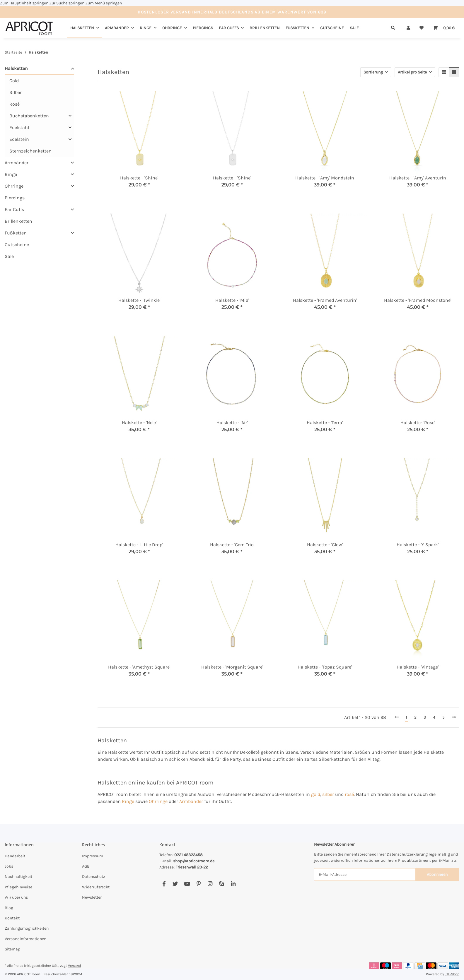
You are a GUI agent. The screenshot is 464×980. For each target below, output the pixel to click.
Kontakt (12, 918)
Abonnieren (437, 874)
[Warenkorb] (444, 28)
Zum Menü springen (104, 3)
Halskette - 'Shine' (139, 178)
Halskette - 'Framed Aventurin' (325, 300)
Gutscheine (17, 245)
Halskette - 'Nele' (139, 423)
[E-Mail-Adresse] (365, 874)
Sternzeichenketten (30, 151)
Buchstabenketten (29, 116)
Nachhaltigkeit (18, 877)
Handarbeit (15, 856)
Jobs (9, 866)
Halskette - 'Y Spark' (418, 545)
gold (316, 794)
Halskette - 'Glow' (325, 545)
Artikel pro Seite (412, 72)
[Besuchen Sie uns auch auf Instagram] (210, 884)
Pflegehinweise (18, 887)
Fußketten (16, 233)
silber (328, 794)
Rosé (14, 104)
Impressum (93, 856)
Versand (74, 966)
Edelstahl (19, 127)
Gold (14, 81)
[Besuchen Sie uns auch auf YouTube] (187, 884)
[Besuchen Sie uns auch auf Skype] (222, 884)
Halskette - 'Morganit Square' (232, 667)
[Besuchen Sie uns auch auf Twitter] (175, 884)
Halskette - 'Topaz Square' (325, 667)
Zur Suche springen (67, 3)
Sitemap (12, 949)
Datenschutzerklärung (407, 854)
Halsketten (16, 68)
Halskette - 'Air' (232, 423)
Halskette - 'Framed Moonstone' (418, 300)
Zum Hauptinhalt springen (25, 3)
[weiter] (454, 717)
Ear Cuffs (14, 209)
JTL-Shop (452, 974)
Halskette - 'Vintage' (418, 667)
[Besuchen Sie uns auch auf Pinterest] (198, 884)
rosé (349, 794)
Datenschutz (94, 877)
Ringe (128, 801)
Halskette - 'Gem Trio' (232, 545)
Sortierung (373, 72)
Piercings (15, 198)
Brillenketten (18, 221)
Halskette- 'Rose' (418, 423)
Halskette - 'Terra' (325, 423)
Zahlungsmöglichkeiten (27, 928)
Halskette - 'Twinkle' (139, 300)
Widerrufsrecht (96, 887)
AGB (86, 866)
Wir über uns (16, 897)
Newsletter (92, 897)
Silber (16, 92)
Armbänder (191, 801)
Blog (9, 908)
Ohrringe (158, 801)
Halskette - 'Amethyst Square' (139, 667)
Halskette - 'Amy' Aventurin (418, 178)
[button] (408, 28)
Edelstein (19, 139)
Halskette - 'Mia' (232, 300)
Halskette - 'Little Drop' (139, 545)
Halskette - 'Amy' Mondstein (325, 178)
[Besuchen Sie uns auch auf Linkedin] (233, 884)
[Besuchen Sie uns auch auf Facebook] (164, 884)
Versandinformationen (25, 939)
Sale (9, 256)
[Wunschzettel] (422, 28)
